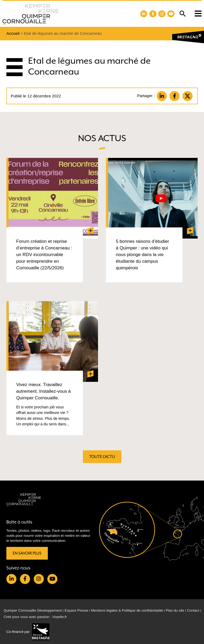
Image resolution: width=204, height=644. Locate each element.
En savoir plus (27, 553)
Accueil (13, 33)
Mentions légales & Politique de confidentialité (127, 610)
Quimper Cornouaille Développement (33, 610)
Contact (193, 610)
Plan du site (175, 610)
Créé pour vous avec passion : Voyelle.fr (35, 617)
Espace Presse (76, 610)
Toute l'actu (102, 457)
